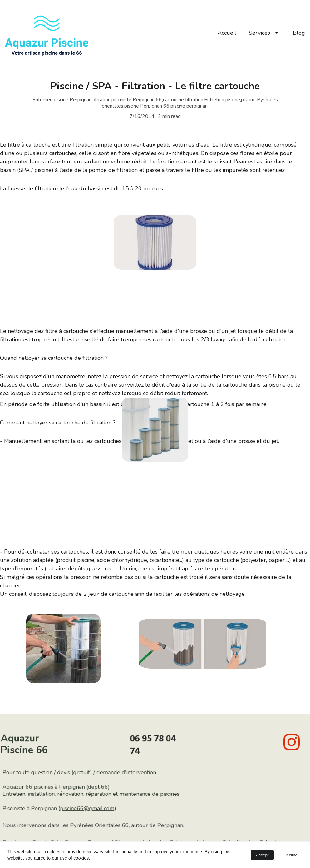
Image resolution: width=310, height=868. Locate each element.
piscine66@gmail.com (89, 808)
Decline (291, 855)
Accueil (227, 33)
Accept (262, 855)
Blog (299, 33)
